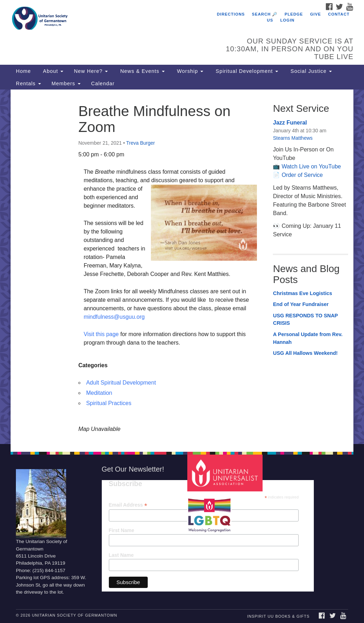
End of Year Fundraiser (301, 304)
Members (66, 83)
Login (287, 20)
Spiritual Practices (109, 403)
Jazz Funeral (290, 123)
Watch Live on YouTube (311, 166)
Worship (189, 71)
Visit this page (101, 334)
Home (23, 71)
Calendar (103, 83)
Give (315, 14)
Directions (231, 14)
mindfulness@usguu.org (114, 317)
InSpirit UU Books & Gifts (278, 616)
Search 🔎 (265, 14)
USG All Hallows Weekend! (305, 353)
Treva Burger (140, 143)
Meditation (99, 393)
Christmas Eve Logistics (302, 293)
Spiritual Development (246, 71)
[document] (182, 267)
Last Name (121, 555)
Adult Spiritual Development (121, 383)
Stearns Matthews (293, 138)
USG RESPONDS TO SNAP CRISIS (305, 319)
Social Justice (310, 71)
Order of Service (302, 175)
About (52, 71)
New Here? (91, 71)
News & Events (142, 71)
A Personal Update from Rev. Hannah (308, 338)
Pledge (294, 14)
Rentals (28, 83)
